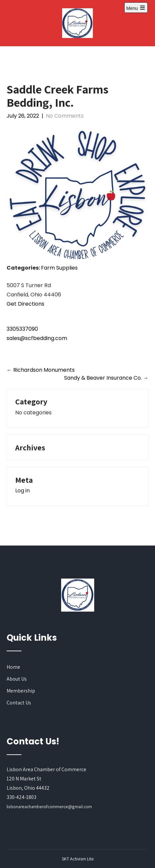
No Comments (65, 116)
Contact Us (19, 703)
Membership (21, 691)
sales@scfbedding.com (37, 338)
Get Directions (25, 304)
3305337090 (22, 329)
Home (13, 667)
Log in (22, 491)
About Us (17, 679)
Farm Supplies (59, 268)
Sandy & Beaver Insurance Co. (106, 378)
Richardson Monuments (41, 370)
